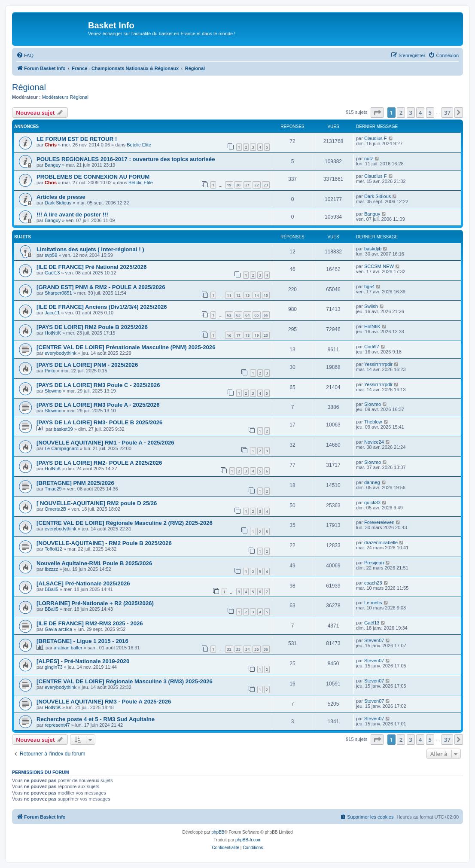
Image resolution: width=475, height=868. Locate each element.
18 (247, 335)
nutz (369, 158)
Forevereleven (379, 522)
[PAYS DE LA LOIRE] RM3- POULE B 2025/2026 (99, 422)
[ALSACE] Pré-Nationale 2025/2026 (83, 583)
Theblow (373, 422)
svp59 (51, 255)
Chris (51, 145)
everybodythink (61, 353)
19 (229, 185)
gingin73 (54, 667)
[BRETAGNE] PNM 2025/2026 (75, 483)
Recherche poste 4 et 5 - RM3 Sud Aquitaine (96, 719)
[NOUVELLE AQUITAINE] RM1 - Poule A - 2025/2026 (105, 443)
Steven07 (374, 640)
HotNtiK (53, 333)
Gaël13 (52, 273)
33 (238, 649)
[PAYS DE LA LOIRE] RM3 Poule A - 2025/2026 (98, 405)
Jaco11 (52, 313)
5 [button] (430, 113)
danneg (372, 482)
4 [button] (420, 113)
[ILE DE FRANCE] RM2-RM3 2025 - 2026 (90, 623)
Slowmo (53, 391)
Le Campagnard (62, 448)
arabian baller (68, 648)
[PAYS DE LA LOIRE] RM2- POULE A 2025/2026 (99, 463)
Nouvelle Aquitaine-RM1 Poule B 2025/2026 (94, 563)
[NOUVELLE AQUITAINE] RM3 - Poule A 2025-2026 (104, 702)
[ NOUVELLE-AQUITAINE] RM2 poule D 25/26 (97, 503)
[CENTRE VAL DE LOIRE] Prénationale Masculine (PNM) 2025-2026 (126, 347)
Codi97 (372, 347)
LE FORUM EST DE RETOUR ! (77, 139)
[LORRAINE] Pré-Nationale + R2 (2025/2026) (95, 603)
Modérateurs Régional (65, 97)
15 (266, 295)
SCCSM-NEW (379, 266)
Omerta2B (55, 509)
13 (247, 295)
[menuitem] (25, 55)
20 (238, 185)
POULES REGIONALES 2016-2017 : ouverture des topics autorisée (126, 159)
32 (229, 649)
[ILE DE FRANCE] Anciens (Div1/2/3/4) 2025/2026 (102, 307)
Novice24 (374, 442)
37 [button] (447, 113)
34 (247, 649)
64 (247, 315)
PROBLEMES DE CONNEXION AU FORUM (93, 177)
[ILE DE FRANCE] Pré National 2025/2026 (92, 267)
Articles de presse (61, 197)
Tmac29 (53, 489)
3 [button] (411, 113)
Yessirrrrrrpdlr (378, 364)
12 (238, 295)
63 (238, 315)
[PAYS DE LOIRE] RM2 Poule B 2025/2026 (92, 327)
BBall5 (52, 589)
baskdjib (373, 249)
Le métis (373, 603)
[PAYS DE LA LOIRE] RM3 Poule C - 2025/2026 (98, 385)
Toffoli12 (53, 549)
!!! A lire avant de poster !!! (72, 215)
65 (256, 315)
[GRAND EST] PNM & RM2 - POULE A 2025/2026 (101, 287)
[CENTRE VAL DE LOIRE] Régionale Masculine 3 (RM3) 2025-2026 (125, 681)
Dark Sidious (58, 203)
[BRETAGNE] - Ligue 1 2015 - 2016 (82, 641)
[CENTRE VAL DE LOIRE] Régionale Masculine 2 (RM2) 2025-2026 (125, 523)
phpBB (218, 832)
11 (229, 295)
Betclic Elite (139, 145)
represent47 (57, 725)
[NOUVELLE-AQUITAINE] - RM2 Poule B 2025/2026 (104, 543)
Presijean (374, 563)
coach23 (373, 583)
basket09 (63, 429)
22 (256, 185)
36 (266, 649)
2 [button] (401, 113)
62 (229, 315)
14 (256, 295)
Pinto (50, 371)
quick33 (372, 503)
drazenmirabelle (381, 542)
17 (238, 335)
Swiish (371, 306)
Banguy (53, 165)
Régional (29, 87)
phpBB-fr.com (248, 840)
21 (247, 185)
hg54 (369, 286)
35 (256, 649)
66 (266, 315)
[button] (377, 113)
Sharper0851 (58, 293)
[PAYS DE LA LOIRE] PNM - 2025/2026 (87, 365)
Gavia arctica (58, 629)
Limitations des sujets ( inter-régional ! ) (90, 249)
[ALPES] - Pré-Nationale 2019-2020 (83, 661)
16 (229, 335)
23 (266, 185)
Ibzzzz (51, 569)
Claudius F (376, 138)
